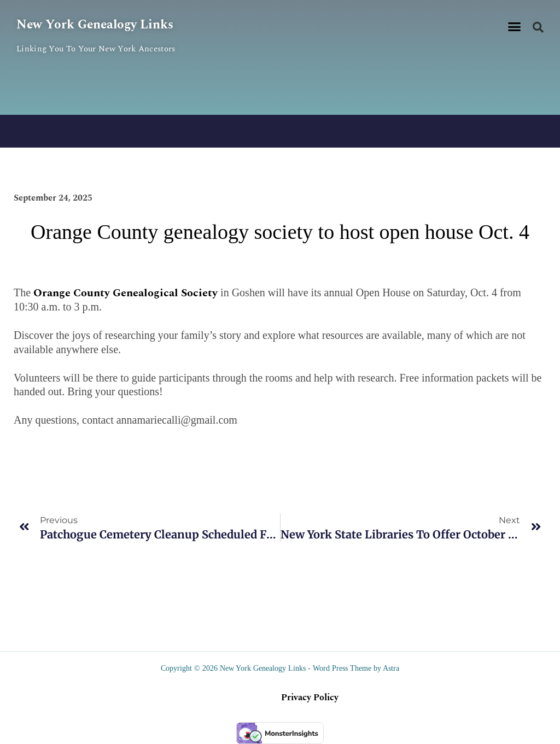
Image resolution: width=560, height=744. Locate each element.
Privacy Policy (310, 698)
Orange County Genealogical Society (126, 293)
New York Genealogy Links (98, 25)
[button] (515, 27)
